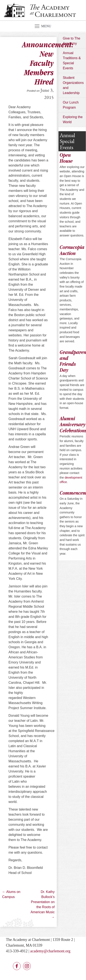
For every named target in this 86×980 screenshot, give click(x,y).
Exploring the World (73, 119)
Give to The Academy (71, 41)
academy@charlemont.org (50, 951)
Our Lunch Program (71, 105)
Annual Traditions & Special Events (72, 61)
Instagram (27, 966)
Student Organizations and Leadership (73, 85)
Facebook (17, 966)
